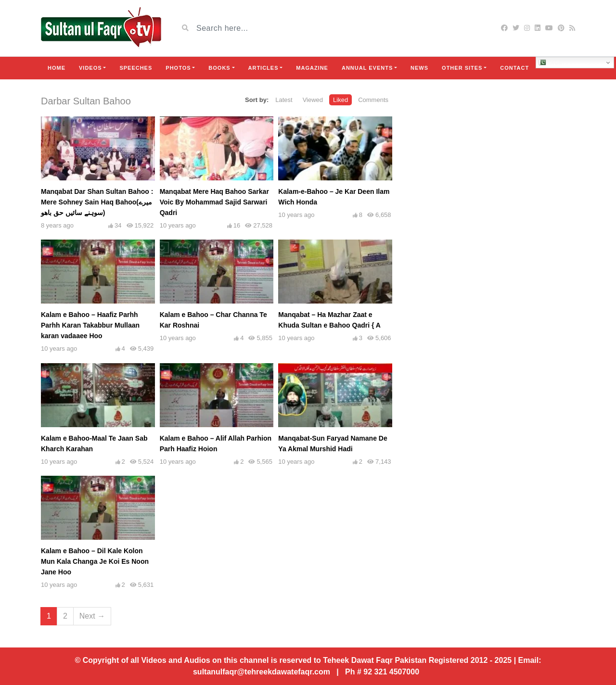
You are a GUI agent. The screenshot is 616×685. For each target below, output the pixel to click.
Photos (178, 68)
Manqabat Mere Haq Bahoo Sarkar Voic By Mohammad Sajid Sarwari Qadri (214, 202)
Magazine (312, 68)
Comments (373, 100)
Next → (92, 616)
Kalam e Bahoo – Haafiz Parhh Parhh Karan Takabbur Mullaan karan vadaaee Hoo (90, 325)
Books (219, 68)
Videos (90, 68)
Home (57, 68)
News (419, 68)
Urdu (550, 63)
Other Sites (462, 68)
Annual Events (367, 68)
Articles (263, 68)
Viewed (313, 100)
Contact (514, 68)
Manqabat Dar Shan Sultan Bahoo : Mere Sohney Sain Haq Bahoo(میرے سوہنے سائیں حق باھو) (97, 202)
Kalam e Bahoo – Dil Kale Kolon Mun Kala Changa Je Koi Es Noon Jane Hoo (95, 561)
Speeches (136, 68)
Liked (340, 100)
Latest (284, 100)
